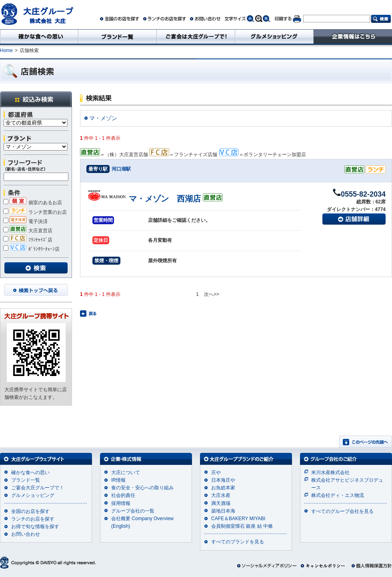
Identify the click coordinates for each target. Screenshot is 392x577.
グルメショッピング (33, 495)
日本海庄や (223, 480)
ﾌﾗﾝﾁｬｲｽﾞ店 (28, 240)
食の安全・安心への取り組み (142, 488)
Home (6, 50)
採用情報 (121, 503)
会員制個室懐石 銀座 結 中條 (242, 526)
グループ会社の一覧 (133, 511)
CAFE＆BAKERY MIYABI (238, 519)
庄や (216, 472)
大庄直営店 (28, 231)
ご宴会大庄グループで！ (38, 488)
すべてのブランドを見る (238, 542)
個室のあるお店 (33, 203)
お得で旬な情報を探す (35, 527)
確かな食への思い (30, 472)
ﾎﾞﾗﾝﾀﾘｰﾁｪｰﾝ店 (31, 249)
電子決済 (25, 221)
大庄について (126, 472)
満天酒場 (221, 503)
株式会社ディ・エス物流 (338, 495)
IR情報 (118, 480)
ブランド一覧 (26, 480)
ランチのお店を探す (33, 519)
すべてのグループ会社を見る (342, 511)
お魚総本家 (223, 488)
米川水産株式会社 (330, 472)
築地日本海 (223, 511)
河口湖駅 (121, 169)
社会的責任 (123, 495)
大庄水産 (221, 495)
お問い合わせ (26, 534)
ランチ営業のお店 (35, 212)
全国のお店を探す (30, 511)
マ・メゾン (103, 118)
